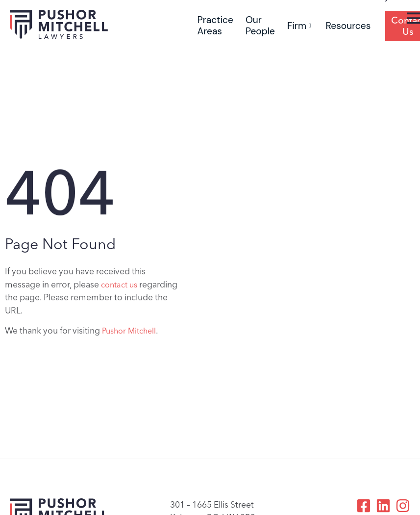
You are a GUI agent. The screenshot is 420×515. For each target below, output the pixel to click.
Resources (348, 26)
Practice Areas (215, 26)
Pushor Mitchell (129, 332)
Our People (260, 26)
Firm (299, 26)
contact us (119, 286)
